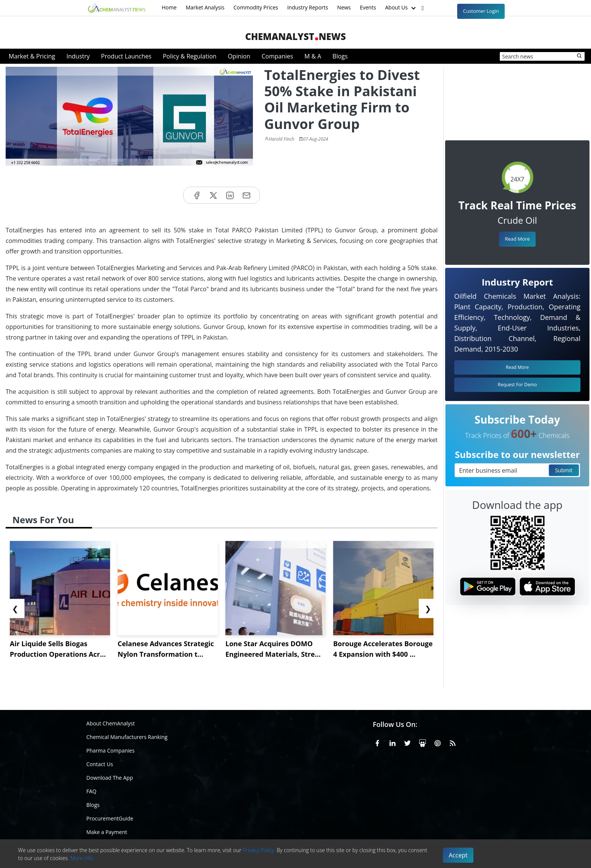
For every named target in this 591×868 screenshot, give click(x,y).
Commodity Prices (256, 7)
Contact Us (100, 764)
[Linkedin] (392, 742)
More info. (82, 858)
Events (368, 7)
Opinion (239, 56)
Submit (564, 470)
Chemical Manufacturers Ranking (127, 737)
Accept (458, 855)
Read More (517, 239)
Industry (78, 56)
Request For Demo (518, 385)
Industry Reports (308, 7)
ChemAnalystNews (295, 36)
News (344, 7)
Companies (277, 56)
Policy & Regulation (190, 56)
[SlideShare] (423, 742)
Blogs (340, 56)
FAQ (91, 791)
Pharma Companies (110, 750)
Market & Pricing (32, 56)
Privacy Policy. (259, 850)
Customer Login (481, 11)
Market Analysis (205, 7)
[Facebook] (377, 742)
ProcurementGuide (110, 818)
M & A (313, 56)
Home (169, 7)
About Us (401, 8)
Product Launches (126, 56)
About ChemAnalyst (111, 723)
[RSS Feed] (453, 742)
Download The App (110, 778)
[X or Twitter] (407, 742)
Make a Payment (107, 832)
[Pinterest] (438, 742)
